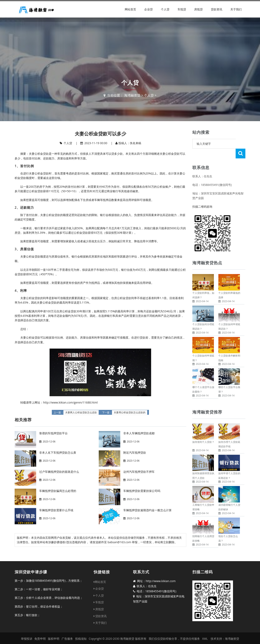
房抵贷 (198, 9)
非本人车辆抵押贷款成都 (139, 433)
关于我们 (236, 9)
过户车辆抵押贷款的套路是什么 (59, 472)
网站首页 (130, 9)
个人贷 (165, 9)
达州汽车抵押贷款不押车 (139, 472)
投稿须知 (81, 634)
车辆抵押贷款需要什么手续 (56, 510)
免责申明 (40, 634)
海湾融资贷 (132, 95)
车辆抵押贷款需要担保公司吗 (142, 491)
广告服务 (67, 634)
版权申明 (54, 634)
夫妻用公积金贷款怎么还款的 (130, 413)
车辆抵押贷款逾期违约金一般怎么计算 (147, 510)
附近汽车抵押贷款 (135, 453)
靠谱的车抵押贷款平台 (53, 433)
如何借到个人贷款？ (203, 432)
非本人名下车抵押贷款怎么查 (58, 453)
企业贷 (148, 9)
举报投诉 (27, 634)
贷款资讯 (217, 9)
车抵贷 (182, 9)
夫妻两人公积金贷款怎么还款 (81, 413)
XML (205, 634)
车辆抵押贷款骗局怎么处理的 (58, 491)
